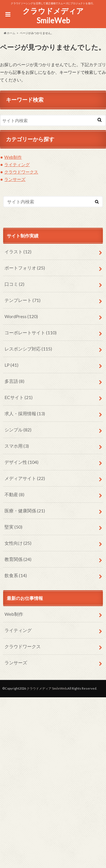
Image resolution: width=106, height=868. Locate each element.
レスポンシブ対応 (28, 349)
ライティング (17, 164)
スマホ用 (17, 446)
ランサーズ (15, 179)
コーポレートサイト (31, 332)
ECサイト (19, 397)
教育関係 (18, 559)
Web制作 (13, 157)
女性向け (18, 543)
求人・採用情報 (25, 413)
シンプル (18, 430)
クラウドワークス (21, 172)
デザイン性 (21, 462)
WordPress (21, 316)
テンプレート (22, 300)
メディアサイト (25, 478)
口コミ (14, 284)
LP (11, 365)
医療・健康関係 (25, 511)
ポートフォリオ (25, 268)
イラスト (18, 252)
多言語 (14, 381)
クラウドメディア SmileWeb (53, 16)
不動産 (14, 494)
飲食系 (16, 575)
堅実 (13, 527)
